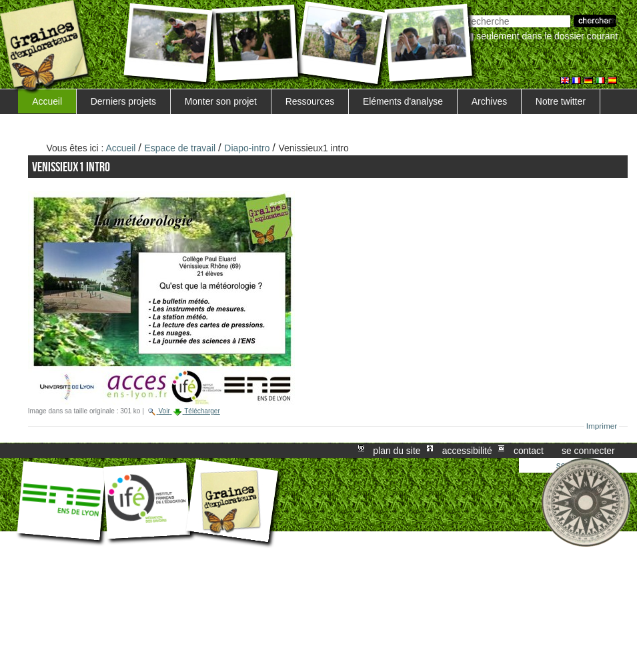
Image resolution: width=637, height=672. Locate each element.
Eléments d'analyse (403, 101)
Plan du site (397, 451)
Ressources (310, 101)
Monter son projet (221, 101)
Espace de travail (180, 148)
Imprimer (602, 426)
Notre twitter (561, 101)
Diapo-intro (247, 148)
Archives (489, 101)
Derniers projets (123, 101)
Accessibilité (467, 451)
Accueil (47, 101)
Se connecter (588, 451)
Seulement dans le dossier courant (547, 36)
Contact (529, 451)
